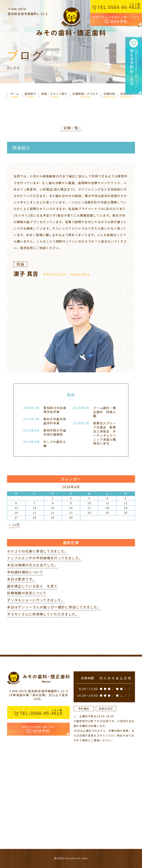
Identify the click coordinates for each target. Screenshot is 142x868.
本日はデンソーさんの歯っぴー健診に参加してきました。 (54, 607)
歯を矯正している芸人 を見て (32, 586)
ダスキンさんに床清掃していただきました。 (43, 614)
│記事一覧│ (71, 128)
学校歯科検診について (25, 572)
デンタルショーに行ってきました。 (36, 600)
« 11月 (14, 525)
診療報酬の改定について (27, 593)
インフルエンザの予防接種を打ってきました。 (45, 558)
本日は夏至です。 (21, 579)
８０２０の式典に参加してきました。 (38, 551)
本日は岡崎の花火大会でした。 (32, 565)
